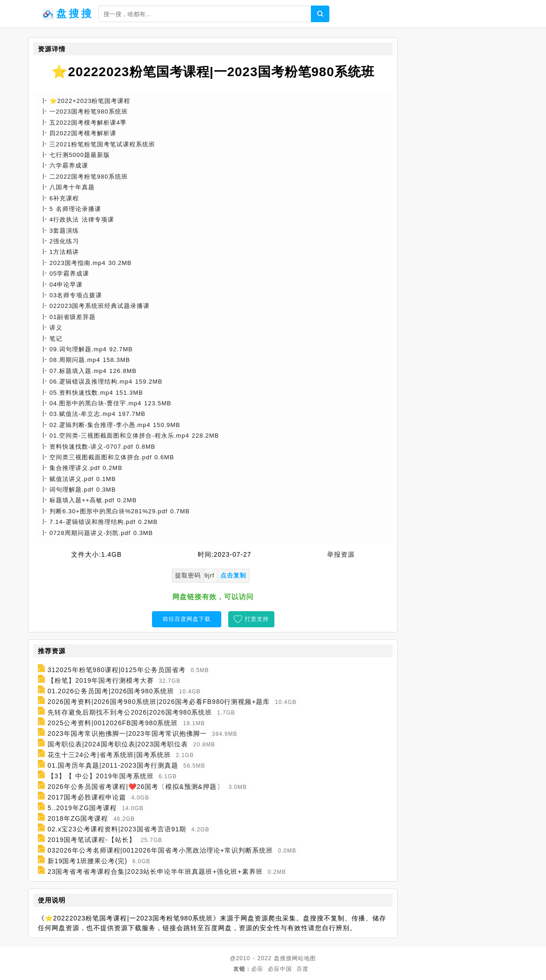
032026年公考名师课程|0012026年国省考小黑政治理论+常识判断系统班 (160, 850)
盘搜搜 (283, 958)
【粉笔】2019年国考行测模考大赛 (101, 680)
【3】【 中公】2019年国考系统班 (101, 776)
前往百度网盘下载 (187, 619)
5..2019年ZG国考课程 (82, 808)
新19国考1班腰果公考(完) (88, 861)
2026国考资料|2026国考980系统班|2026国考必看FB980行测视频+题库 (159, 702)
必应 (257, 969)
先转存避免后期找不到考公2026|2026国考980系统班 (130, 712)
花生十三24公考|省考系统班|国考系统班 (109, 755)
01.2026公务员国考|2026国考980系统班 (111, 691)
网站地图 (304, 958)
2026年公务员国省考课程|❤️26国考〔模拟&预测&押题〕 (136, 787)
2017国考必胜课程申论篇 (87, 797)
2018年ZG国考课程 (78, 818)
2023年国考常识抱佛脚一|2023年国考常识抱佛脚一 (127, 733)
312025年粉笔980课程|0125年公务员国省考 (117, 670)
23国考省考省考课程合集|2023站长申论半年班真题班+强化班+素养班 (155, 872)
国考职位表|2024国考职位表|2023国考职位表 (118, 744)
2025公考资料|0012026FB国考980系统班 (113, 723)
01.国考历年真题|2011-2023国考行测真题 (113, 765)
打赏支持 (257, 619)
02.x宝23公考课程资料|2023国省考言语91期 (117, 829)
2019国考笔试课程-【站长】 (92, 840)
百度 (303, 969)
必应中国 (280, 969)
